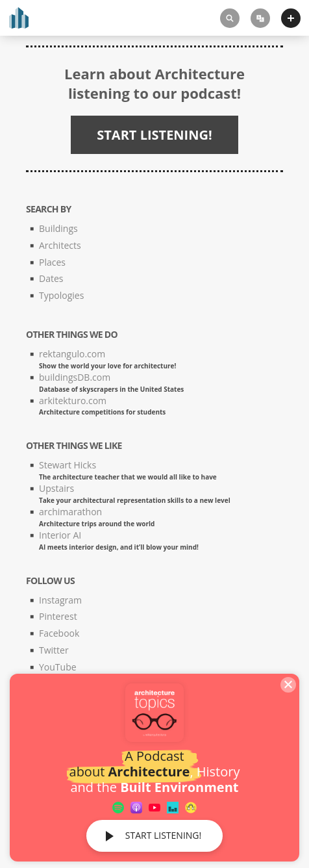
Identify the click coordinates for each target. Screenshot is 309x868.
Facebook (59, 633)
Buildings (58, 228)
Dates (51, 278)
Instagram (60, 600)
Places (52, 262)
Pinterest (58, 616)
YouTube (58, 667)
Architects (60, 245)
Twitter (54, 650)
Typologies (61, 295)
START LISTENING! (163, 835)
